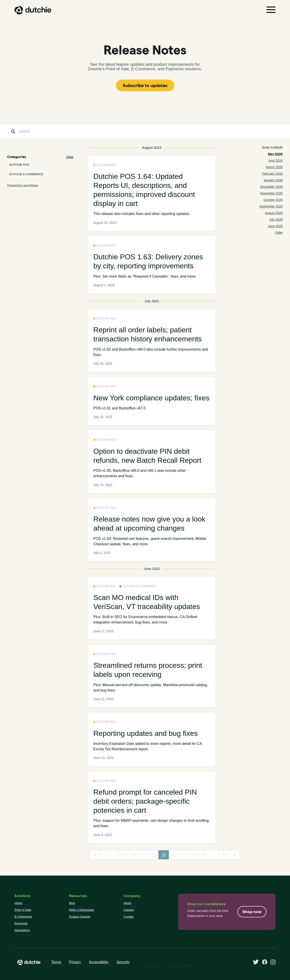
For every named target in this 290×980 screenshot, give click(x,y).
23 (204, 855)
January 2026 (273, 180)
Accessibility (99, 962)
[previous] (95, 855)
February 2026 (272, 174)
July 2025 (276, 220)
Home (18, 903)
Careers (129, 910)
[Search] (42, 132)
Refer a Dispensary (82, 910)
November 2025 (271, 193)
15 (123, 855)
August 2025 (274, 213)
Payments (21, 923)
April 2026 (276, 161)
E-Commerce (23, 917)
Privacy (75, 962)
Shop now (252, 912)
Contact (129, 917)
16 (133, 855)
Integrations (22, 930)
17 (143, 855)
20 (174, 855)
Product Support (80, 917)
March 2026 (274, 167)
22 (194, 855)
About (127, 903)
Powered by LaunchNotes (23, 185)
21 (184, 855)
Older (279, 233)
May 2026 (275, 154)
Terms (56, 962)
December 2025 (271, 187)
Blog (72, 903)
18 (153, 855)
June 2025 (275, 226)
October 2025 (273, 200)
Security (123, 962)
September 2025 (271, 206)
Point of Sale (23, 910)
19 (164, 855)
